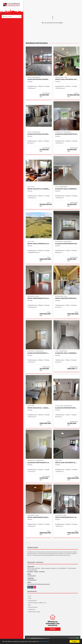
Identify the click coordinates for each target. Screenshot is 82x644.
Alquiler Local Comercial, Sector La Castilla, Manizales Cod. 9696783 (66, 353)
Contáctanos (32, 609)
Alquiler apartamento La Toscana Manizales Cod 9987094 (39, 463)
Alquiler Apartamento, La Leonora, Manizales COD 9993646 (39, 353)
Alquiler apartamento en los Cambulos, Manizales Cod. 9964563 (66, 244)
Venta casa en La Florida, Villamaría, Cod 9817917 (39, 189)
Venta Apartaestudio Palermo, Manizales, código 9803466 (66, 298)
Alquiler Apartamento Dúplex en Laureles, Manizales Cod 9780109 (66, 134)
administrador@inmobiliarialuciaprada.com (39, 584)
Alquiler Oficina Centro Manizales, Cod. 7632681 (39, 79)
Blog (29, 605)
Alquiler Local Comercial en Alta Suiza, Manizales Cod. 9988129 (66, 189)
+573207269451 (32, 576)
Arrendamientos (32, 601)
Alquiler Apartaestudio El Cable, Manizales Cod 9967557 (66, 408)
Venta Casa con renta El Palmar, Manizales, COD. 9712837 (66, 463)
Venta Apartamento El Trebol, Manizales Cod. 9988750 (66, 517)
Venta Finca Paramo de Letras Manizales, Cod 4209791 (39, 244)
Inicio (30, 596)
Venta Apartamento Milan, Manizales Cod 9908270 (39, 517)
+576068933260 (32, 580)
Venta (30, 598)
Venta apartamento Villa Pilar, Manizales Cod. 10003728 (39, 298)
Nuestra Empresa (33, 607)
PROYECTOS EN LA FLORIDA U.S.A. (37, 603)
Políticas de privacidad (34, 612)
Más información (44, 642)
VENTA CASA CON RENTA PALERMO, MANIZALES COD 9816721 (66, 79)
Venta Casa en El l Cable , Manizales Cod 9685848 (39, 408)
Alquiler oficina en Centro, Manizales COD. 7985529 (39, 134)
